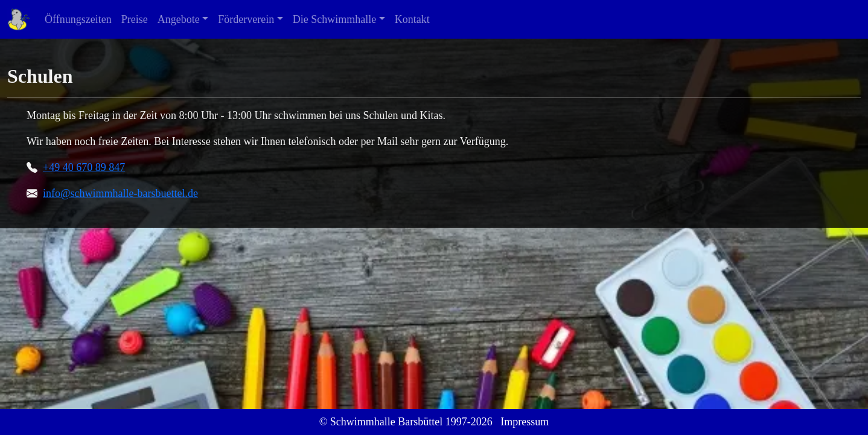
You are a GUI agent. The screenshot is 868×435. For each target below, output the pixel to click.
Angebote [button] (179, 19)
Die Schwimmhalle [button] (334, 19)
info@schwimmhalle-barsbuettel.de (120, 193)
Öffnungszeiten (78, 19)
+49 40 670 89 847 (84, 167)
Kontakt (412, 19)
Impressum (525, 422)
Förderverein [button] (246, 19)
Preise (135, 19)
